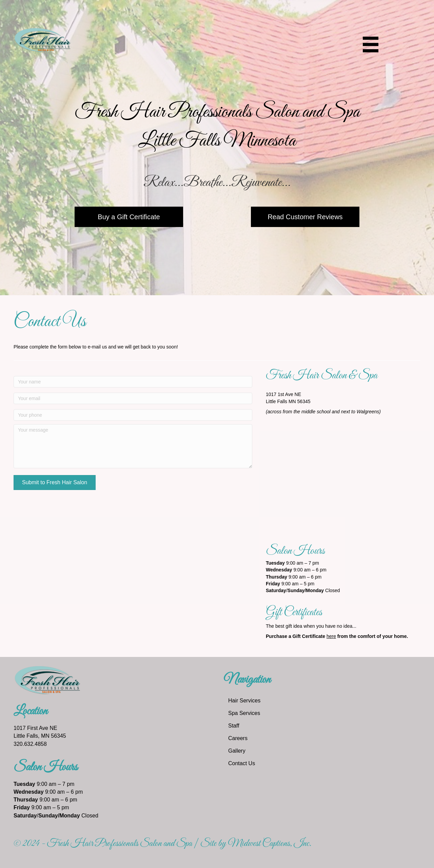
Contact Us (242, 763)
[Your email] (133, 398)
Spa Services (244, 713)
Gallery (237, 751)
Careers (238, 738)
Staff (234, 726)
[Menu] (371, 44)
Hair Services (244, 701)
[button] (55, 483)
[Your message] (133, 446)
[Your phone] (133, 415)
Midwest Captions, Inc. (270, 844)
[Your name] (133, 382)
